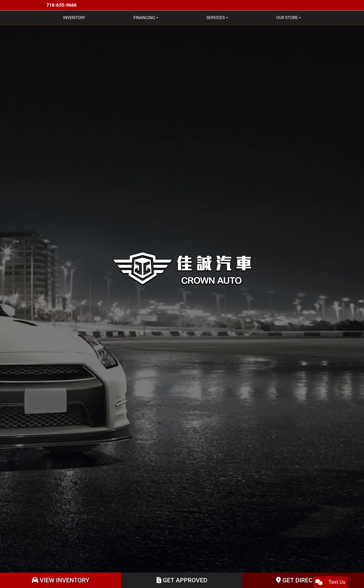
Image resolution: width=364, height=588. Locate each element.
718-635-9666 (61, 5)
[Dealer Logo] (182, 268)
